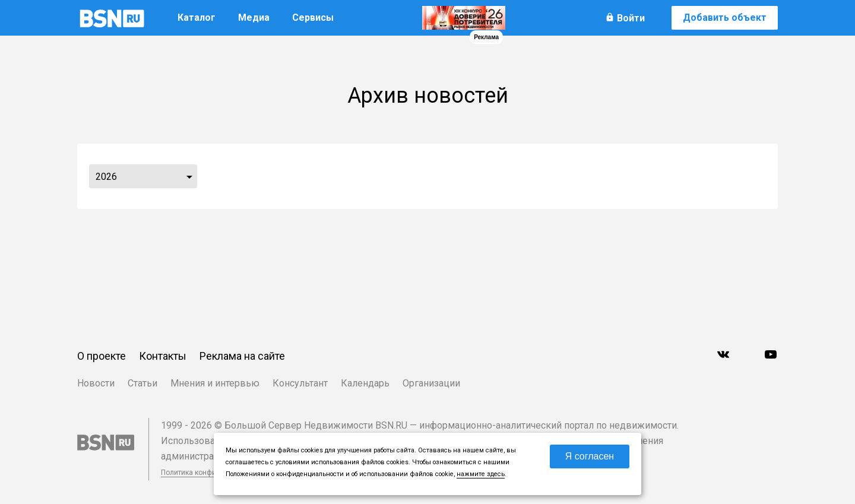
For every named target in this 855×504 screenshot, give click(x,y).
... (189, 176)
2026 (106, 177)
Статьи (142, 383)
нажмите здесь (481, 474)
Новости (96, 383)
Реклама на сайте (242, 356)
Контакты (163, 356)
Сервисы (313, 18)
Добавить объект (725, 18)
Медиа (254, 18)
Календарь (365, 383)
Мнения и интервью (215, 383)
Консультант (300, 383)
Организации (431, 383)
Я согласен (590, 456)
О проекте (102, 356)
